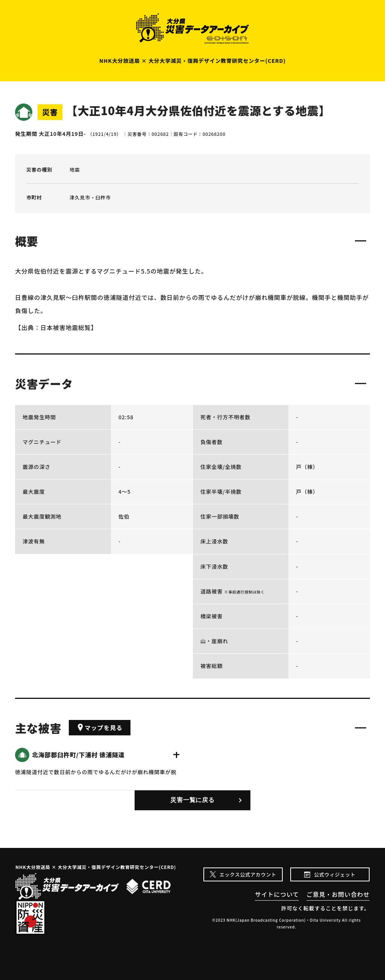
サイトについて (277, 894)
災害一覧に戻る (192, 800)
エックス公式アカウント (248, 874)
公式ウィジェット (335, 874)
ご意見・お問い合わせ (338, 894)
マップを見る (100, 727)
